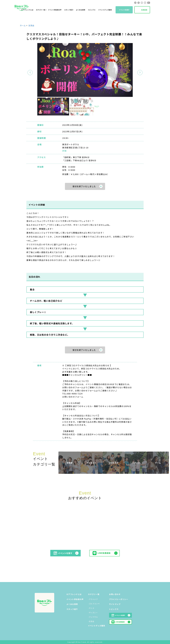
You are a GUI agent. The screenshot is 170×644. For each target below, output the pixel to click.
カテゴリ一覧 (41, 10)
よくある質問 (81, 10)
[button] (140, 73)
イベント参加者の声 (55, 10)
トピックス (92, 10)
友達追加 (144, 10)
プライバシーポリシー (119, 599)
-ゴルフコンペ (94, 604)
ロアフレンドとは (74, 594)
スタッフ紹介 (69, 10)
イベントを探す (124, 10)
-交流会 (91, 621)
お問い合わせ (115, 594)
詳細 (64, 151)
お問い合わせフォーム (73, 397)
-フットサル (93, 617)
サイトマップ (115, 604)
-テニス (91, 608)
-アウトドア (93, 599)
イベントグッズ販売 (105, 10)
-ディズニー (93, 613)
